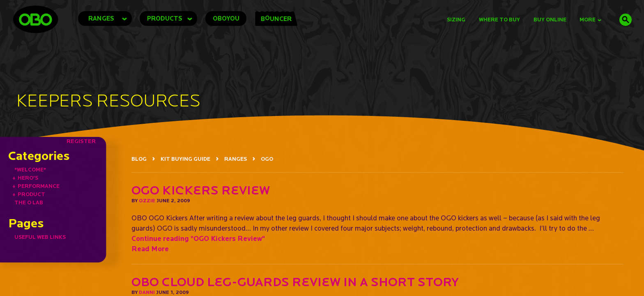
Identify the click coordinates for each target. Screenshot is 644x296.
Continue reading (198, 238)
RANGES (236, 159)
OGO (267, 159)
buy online (550, 20)
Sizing (456, 20)
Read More (150, 249)
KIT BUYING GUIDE (185, 159)
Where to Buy (499, 20)
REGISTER (81, 141)
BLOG (139, 159)
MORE (590, 20)
